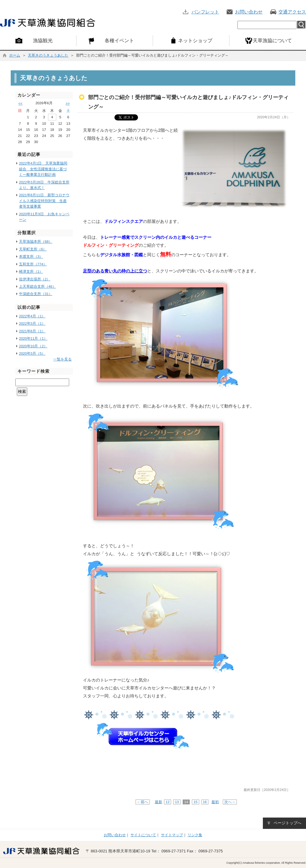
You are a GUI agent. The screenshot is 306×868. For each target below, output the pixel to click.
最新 (159, 802)
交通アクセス (292, 12)
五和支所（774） (33, 264)
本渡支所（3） (31, 257)
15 (195, 802)
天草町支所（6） (33, 249)
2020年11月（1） (33, 338)
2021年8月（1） (32, 331)
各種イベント (119, 40)
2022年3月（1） (32, 323)
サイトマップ (172, 835)
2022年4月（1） (32, 316)
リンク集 (195, 835)
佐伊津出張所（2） (35, 279)
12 (168, 802)
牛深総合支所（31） (36, 294)
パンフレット (205, 12)
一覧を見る (62, 359)
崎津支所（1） (31, 271)
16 (205, 802)
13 (177, 802)
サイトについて (143, 835)
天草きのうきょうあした (48, 55)
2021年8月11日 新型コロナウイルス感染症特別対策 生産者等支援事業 (44, 201)
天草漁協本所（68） (36, 242)
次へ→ (230, 802)
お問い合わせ (249, 12)
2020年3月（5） (32, 353)
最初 (215, 802)
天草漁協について (272, 40)
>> (67, 103)
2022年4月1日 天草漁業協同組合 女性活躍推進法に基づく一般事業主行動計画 (43, 169)
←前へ (143, 802)
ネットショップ (195, 40)
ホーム (15, 55)
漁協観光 (43, 40)
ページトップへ (287, 823)
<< (20, 103)
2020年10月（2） (33, 346)
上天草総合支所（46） (37, 286)
